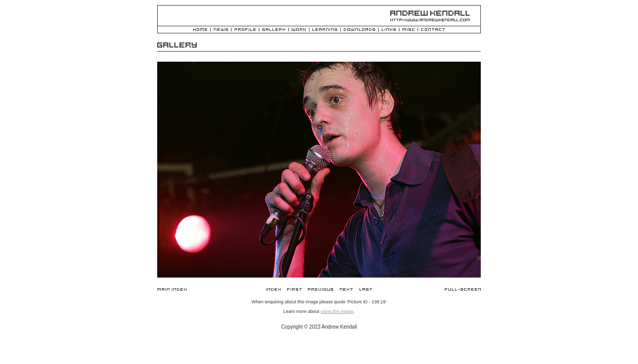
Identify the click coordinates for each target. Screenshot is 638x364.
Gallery (274, 30)
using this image (337, 311)
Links (389, 30)
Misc (408, 30)
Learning (325, 30)
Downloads (359, 30)
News (221, 30)
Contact (433, 30)
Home (200, 30)
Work (299, 30)
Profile (245, 30)
